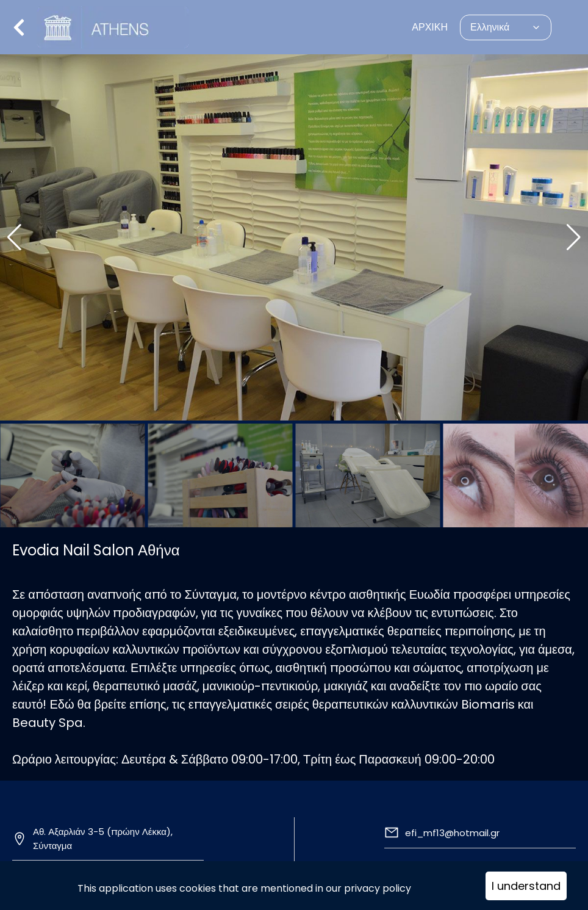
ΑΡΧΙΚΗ (430, 27)
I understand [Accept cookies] (526, 886)
